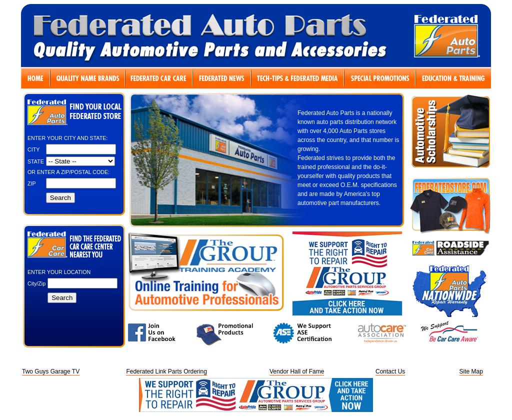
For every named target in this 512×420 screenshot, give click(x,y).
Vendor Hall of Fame (297, 371)
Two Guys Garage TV (51, 371)
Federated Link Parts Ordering (166, 371)
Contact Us (390, 371)
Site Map (471, 371)
